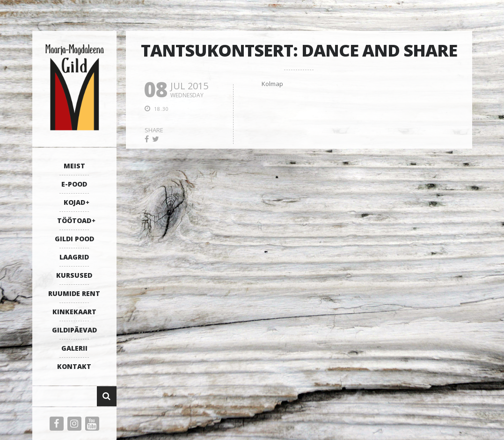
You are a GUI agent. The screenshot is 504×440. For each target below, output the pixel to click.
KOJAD (74, 202)
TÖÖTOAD (74, 220)
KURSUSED (74, 275)
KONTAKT (74, 366)
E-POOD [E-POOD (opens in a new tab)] (74, 184)
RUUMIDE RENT (74, 293)
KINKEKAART (74, 312)
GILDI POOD (74, 239)
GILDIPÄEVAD (74, 330)
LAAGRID (74, 257)
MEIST (74, 166)
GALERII (74, 348)
